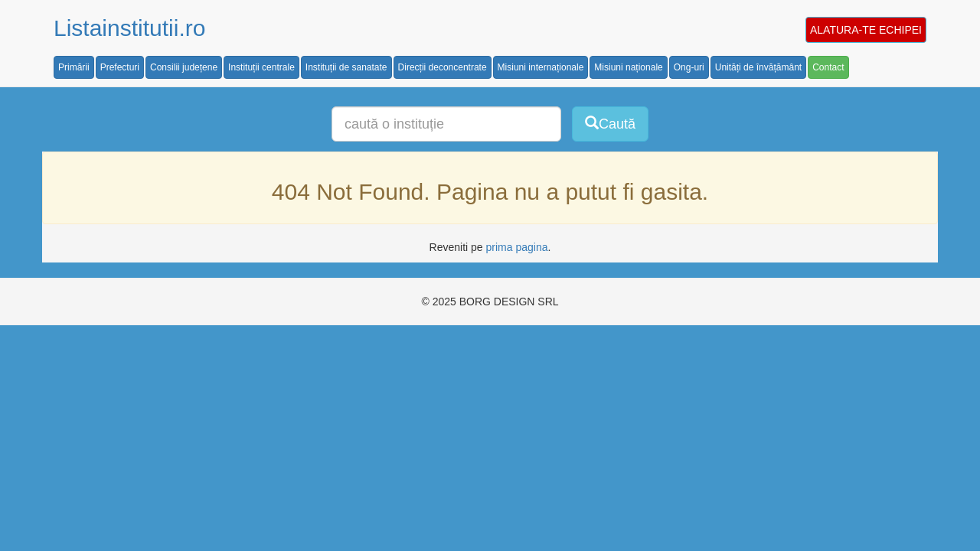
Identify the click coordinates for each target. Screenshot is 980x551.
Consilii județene (184, 67)
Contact (828, 67)
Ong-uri (689, 67)
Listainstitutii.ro (129, 28)
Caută (610, 124)
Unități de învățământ (758, 67)
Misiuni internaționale (541, 67)
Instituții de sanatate (346, 67)
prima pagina (517, 247)
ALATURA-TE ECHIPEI (866, 30)
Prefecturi (120, 67)
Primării (74, 67)
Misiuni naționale (628, 67)
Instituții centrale (261, 67)
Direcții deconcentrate (443, 67)
